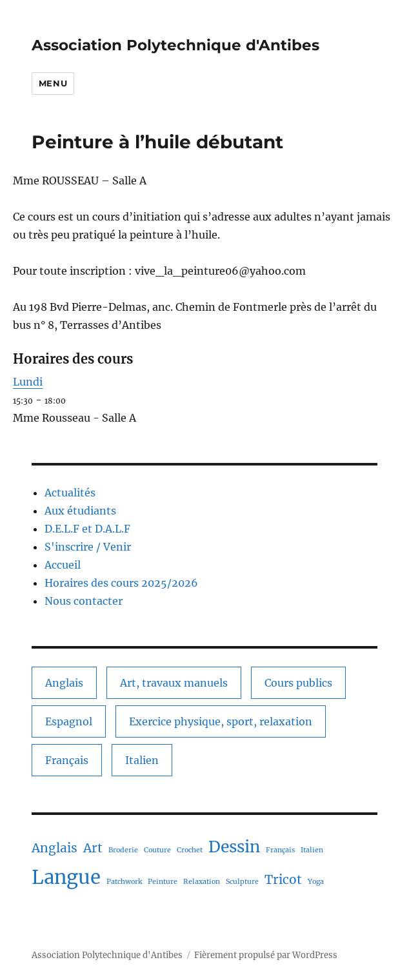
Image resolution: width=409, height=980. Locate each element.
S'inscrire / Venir (88, 547)
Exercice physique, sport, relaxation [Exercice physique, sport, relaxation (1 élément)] (221, 721)
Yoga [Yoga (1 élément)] (316, 882)
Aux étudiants (80, 511)
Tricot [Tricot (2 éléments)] (283, 879)
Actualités (70, 493)
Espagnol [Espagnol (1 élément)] (69, 721)
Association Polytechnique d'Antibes (175, 45)
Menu (53, 83)
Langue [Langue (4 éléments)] (66, 877)
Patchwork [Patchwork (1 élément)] (124, 882)
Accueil (63, 565)
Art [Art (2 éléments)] (93, 848)
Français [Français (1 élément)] (67, 760)
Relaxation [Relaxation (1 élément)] (202, 882)
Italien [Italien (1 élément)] (142, 760)
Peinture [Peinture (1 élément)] (163, 882)
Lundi (28, 382)
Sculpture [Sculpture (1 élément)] (242, 882)
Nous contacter (84, 601)
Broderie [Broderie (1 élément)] (123, 850)
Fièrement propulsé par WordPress (266, 955)
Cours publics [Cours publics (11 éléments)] (298, 683)
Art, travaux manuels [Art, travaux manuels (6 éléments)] (174, 683)
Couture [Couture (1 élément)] (157, 850)
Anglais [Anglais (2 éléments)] (64, 683)
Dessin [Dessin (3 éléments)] (234, 847)
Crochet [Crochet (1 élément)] (190, 850)
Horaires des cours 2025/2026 (121, 583)
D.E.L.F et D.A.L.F (87, 529)
